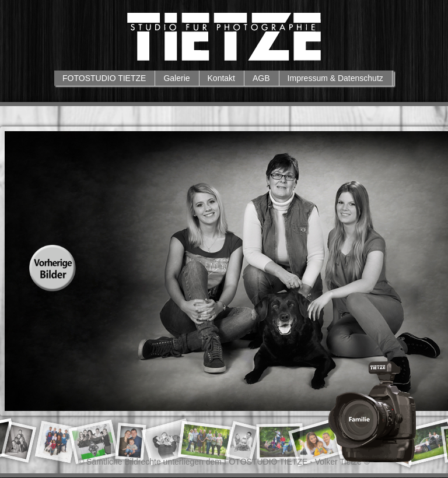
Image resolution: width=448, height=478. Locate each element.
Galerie (176, 78)
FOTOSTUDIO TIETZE (104, 78)
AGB (261, 78)
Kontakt (221, 78)
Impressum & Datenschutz (335, 78)
